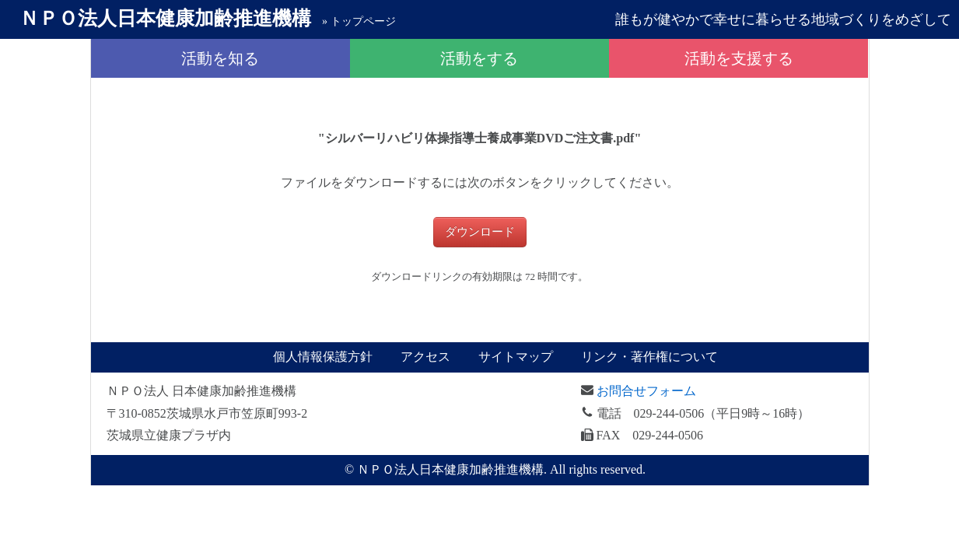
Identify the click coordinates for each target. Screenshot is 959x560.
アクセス (425, 357)
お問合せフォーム (646, 391)
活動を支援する (739, 58)
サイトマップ (516, 357)
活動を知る (220, 58)
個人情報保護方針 (323, 357)
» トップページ (359, 21)
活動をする (479, 58)
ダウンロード (480, 232)
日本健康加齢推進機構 (165, 18)
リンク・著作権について (649, 357)
